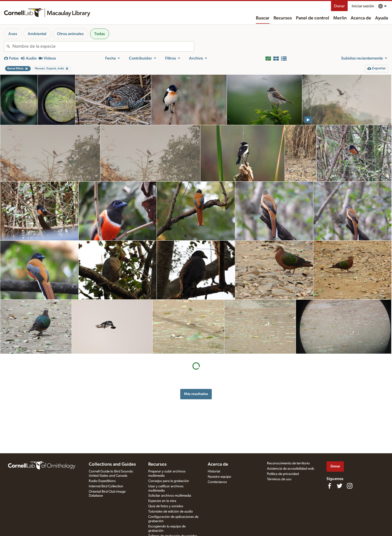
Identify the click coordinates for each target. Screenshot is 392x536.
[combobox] (103, 46)
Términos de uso (279, 479)
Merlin (340, 18)
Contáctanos (217, 482)
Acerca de (361, 18)
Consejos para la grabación (169, 481)
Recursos (283, 18)
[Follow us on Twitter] (340, 486)
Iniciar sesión (363, 6)
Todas (100, 34)
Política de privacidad (283, 474)
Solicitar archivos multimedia (170, 496)
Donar (339, 6)
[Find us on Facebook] (329, 486)
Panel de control (313, 18)
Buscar (263, 18)
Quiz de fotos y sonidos (166, 506)
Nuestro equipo (219, 477)
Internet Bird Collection (106, 486)
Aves (13, 34)
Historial (214, 471)
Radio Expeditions (102, 481)
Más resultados (196, 394)
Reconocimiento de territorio (288, 463)
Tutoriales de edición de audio (171, 512)
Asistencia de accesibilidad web (291, 469)
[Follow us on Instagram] (350, 486)
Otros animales (70, 34)
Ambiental (37, 34)
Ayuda (382, 18)
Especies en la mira (162, 501)
